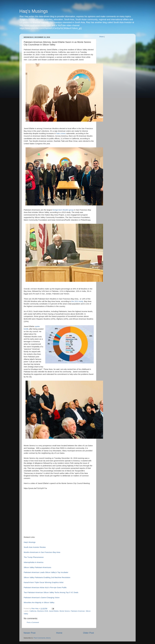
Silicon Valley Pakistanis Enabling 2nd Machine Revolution (47, 577)
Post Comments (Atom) (42, 638)
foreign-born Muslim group (63, 210)
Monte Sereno (65, 611)
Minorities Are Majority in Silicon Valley (39, 603)
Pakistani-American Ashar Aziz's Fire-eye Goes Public (45, 588)
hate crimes (61, 133)
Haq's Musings (34, 11)
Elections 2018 (43, 611)
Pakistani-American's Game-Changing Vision (42, 598)
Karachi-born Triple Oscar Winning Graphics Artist (44, 582)
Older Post (88, 633)
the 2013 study (77, 301)
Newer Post (30, 633)
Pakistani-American (78, 611)
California (33, 611)
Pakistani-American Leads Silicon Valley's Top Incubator (46, 572)
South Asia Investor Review (35, 547)
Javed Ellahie (54, 611)
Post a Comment (33, 622)
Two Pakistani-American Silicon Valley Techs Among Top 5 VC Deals (51, 592)
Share (101, 37)
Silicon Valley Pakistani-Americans (37, 567)
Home (59, 633)
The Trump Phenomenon (34, 557)
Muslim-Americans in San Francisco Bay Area (42, 552)
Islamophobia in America (34, 562)
